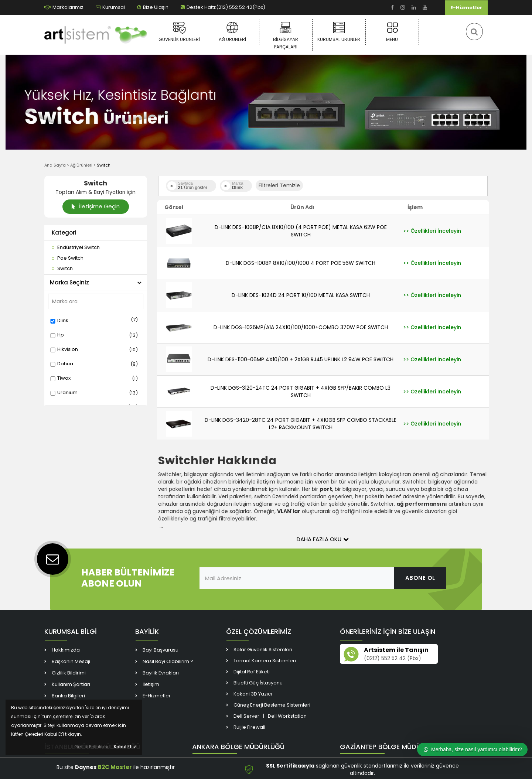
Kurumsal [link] (110, 7)
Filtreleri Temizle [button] (279, 185)
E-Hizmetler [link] (466, 8)
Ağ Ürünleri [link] (233, 32)
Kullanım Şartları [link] (71, 684)
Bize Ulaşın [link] (153, 7)
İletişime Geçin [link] (96, 206)
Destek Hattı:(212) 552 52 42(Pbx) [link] (223, 7)
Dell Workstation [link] (287, 716)
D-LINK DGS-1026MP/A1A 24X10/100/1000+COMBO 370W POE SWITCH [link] (301, 327)
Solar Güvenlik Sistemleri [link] (263, 650)
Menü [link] (392, 32)
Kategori (64, 233)
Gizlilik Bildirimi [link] (69, 673)
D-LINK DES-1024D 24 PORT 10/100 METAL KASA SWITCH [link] (301, 295)
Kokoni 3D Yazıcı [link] (253, 694)
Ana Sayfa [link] (55, 165)
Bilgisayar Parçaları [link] (286, 35)
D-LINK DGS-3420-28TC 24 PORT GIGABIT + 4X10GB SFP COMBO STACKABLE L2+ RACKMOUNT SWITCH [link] (301, 424)
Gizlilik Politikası (91, 747)
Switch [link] (104, 165)
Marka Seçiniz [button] (96, 282)
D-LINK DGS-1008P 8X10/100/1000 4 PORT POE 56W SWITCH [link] (301, 263)
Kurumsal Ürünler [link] (339, 32)
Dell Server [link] (246, 716)
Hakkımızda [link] (66, 650)
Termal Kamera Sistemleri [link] (265, 661)
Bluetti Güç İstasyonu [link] (258, 683)
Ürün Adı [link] (302, 207)
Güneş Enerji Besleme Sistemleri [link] (272, 705)
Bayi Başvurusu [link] (161, 650)
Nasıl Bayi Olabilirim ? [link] (168, 661)
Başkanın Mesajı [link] (71, 661)
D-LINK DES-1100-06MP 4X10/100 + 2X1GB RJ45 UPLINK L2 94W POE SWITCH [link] (301, 359)
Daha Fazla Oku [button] (323, 539)
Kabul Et (125, 747)
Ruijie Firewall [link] (249, 727)
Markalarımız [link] (64, 7)
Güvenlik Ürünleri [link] (179, 32)
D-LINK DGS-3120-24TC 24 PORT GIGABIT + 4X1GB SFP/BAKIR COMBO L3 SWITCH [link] (301, 392)
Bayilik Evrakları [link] (161, 673)
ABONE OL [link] (420, 578)
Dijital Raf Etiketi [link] (252, 672)
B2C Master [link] (115, 767)
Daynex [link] (86, 767)
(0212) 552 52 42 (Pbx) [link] (393, 658)
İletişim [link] (151, 684)
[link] (392, 8)
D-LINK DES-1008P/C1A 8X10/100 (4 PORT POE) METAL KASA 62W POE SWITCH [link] (301, 231)
